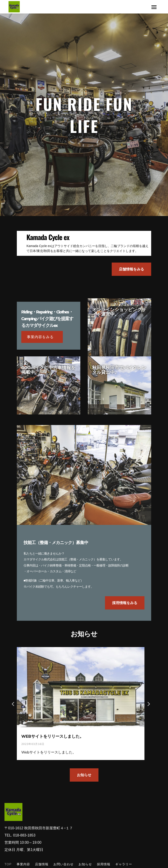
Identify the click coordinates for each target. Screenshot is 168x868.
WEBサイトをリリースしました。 (52, 736)
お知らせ (84, 775)
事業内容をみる (40, 337)
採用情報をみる (125, 603)
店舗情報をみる (131, 269)
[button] (148, 704)
